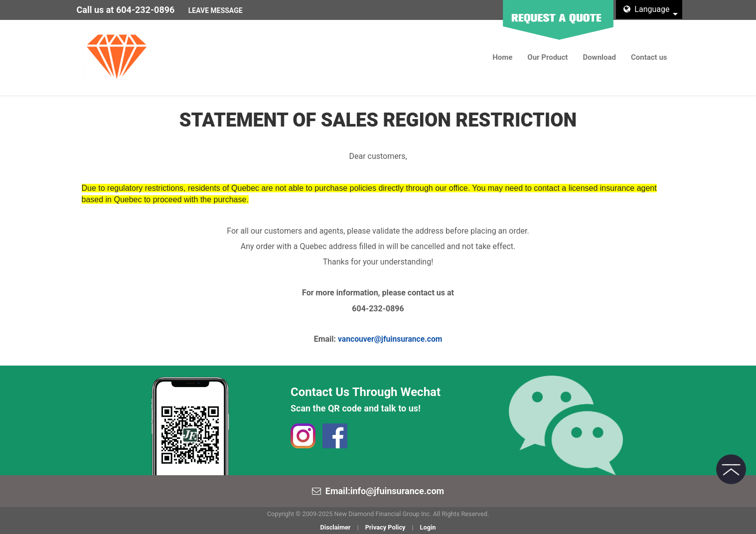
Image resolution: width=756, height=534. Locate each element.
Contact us (649, 57)
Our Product (547, 57)
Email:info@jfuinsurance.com (385, 491)
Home (502, 57)
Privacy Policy (385, 527)
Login (428, 527)
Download (599, 57)
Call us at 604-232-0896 (126, 10)
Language (646, 9)
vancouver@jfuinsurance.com (390, 339)
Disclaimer (335, 527)
